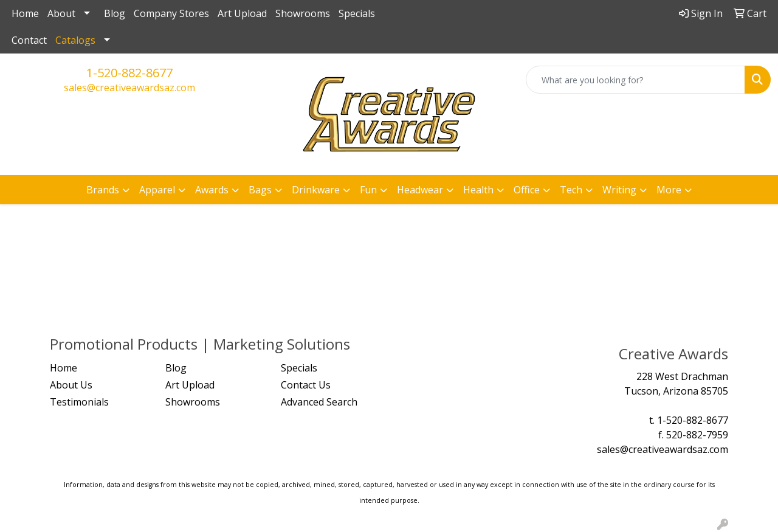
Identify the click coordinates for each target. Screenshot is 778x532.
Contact (29, 40)
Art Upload (242, 13)
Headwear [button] (420, 190)
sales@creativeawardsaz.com (129, 88)
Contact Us (306, 385)
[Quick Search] (635, 80)
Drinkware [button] (316, 190)
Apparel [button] (157, 190)
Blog (115, 13)
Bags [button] (260, 190)
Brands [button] (103, 190)
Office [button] (527, 190)
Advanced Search (319, 402)
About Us (71, 385)
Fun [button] (368, 190)
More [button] (669, 190)
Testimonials (79, 402)
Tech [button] (571, 190)
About (61, 13)
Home (25, 13)
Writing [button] (619, 190)
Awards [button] (212, 190)
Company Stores (171, 13)
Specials (357, 13)
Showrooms (303, 13)
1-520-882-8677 (129, 73)
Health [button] (478, 190)
